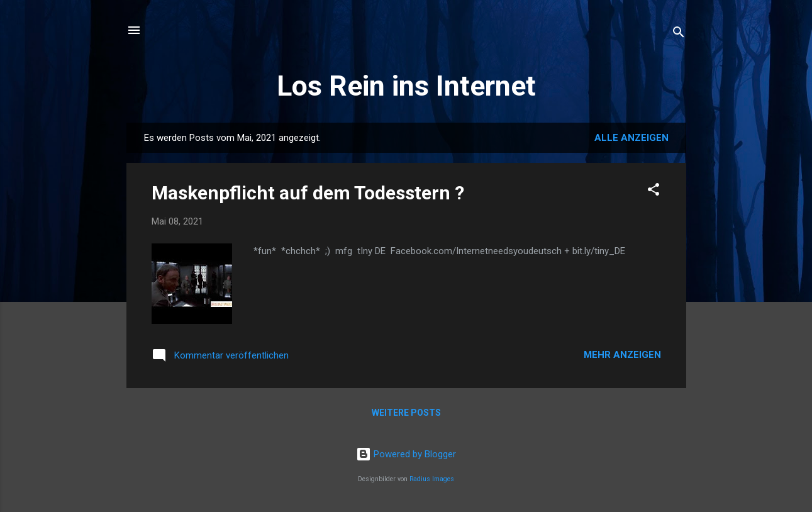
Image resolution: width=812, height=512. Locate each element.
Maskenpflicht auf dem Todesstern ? (308, 193)
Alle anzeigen (631, 138)
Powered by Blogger (406, 454)
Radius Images (432, 479)
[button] (653, 192)
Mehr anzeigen (622, 355)
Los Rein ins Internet (406, 86)
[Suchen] (679, 34)
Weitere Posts (406, 413)
